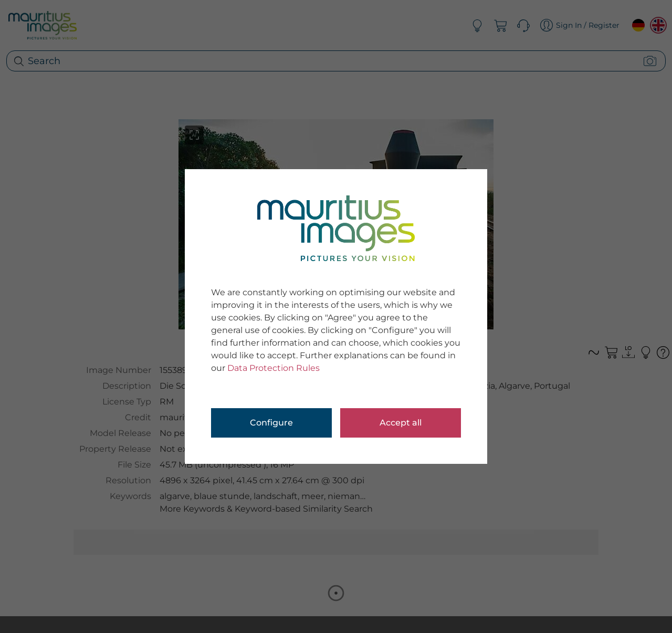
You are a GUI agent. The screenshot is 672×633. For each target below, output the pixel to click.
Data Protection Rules (274, 368)
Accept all (401, 423)
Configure (271, 423)
